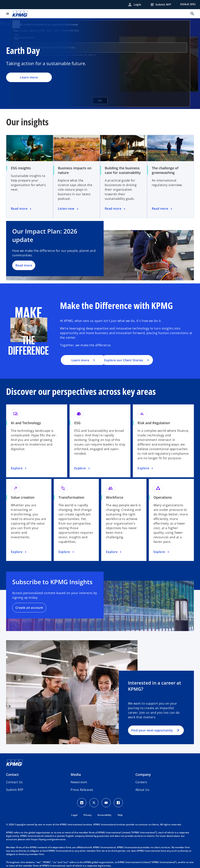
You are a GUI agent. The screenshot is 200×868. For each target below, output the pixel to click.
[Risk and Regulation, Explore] (146, 468)
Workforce (115, 497)
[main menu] (8, 14)
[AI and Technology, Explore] (19, 468)
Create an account (29, 608)
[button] (15, 790)
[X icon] (94, 803)
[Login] (134, 5)
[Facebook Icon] (118, 803)
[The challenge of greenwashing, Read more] (162, 209)
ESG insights (21, 168)
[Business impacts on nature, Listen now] (69, 209)
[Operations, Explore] (162, 552)
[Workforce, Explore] (114, 552)
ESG (77, 423)
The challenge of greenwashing (165, 170)
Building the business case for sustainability (123, 170)
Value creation (23, 497)
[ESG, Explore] (82, 468)
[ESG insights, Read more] (21, 209)
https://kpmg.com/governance (48, 839)
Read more (24, 265)
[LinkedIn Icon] (82, 803)
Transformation (71, 497)
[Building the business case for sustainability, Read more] (115, 209)
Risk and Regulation (154, 423)
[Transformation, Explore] (67, 552)
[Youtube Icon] (106, 803)
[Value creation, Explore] (19, 552)
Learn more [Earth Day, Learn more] (29, 77)
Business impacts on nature (75, 170)
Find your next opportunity (152, 730)
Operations (163, 497)
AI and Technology (26, 423)
